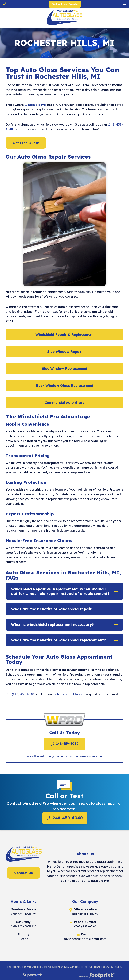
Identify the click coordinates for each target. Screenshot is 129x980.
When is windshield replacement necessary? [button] (53, 625)
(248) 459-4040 (23, 694)
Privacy (118, 967)
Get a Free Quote (65, 4)
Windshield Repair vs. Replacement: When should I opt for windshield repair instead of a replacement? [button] (60, 591)
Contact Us (24, 873)
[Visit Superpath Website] (32, 976)
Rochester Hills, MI (85, 914)
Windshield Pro (35, 105)
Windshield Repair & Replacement (65, 335)
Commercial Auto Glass (65, 403)
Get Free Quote (26, 143)
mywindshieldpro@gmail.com (85, 939)
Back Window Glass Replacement (65, 386)
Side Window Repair (64, 352)
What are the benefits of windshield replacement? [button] (58, 640)
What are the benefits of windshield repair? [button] (52, 609)
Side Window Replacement (65, 369)
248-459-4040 (64, 744)
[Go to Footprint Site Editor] (97, 976)
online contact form (68, 694)
